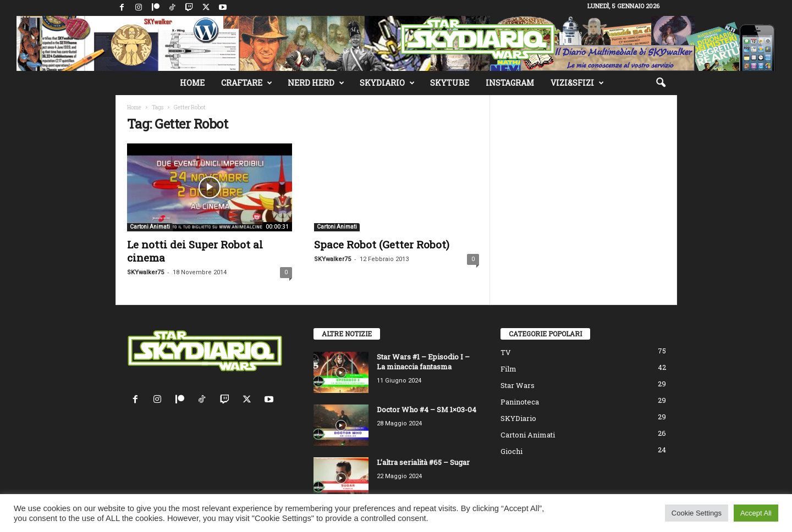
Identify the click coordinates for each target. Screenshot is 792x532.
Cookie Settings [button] (697, 513)
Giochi (512, 451)
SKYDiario (387, 83)
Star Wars (518, 385)
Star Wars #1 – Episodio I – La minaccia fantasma (423, 362)
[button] (661, 83)
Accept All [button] (756, 513)
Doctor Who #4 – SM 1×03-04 (427, 409)
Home (192, 83)
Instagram (510, 83)
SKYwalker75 (145, 272)
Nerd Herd (316, 83)
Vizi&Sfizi (577, 83)
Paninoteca (520, 402)
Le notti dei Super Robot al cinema (195, 251)
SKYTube (450, 83)
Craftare (247, 83)
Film (508, 369)
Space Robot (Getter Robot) (382, 244)
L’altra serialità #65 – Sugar (423, 462)
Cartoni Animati (150, 227)
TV (506, 352)
